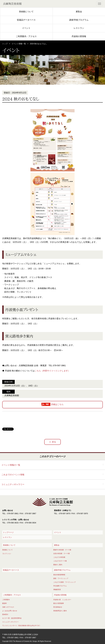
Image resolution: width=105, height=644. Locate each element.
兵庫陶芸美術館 (12, 4)
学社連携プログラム (60, 586)
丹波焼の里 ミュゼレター (62, 600)
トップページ (8, 532)
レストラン (79, 28)
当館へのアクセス (8, 607)
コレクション (7, 554)
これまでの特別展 (59, 557)
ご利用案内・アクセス (26, 36)
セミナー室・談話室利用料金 (12, 618)
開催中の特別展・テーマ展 (62, 550)
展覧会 (79, 12)
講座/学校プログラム (79, 20)
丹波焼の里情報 (79, 36)
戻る (54, 442)
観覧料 (4, 603)
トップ (5, 44)
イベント (26, 28)
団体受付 (5, 614)
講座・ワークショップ (61, 578)
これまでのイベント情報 (13, 475)
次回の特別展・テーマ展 (61, 554)
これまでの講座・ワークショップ (64, 582)
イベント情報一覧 (19, 44)
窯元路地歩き (58, 607)
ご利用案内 (6, 600)
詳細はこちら (57, 404)
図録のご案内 (58, 565)
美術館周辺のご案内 (60, 611)
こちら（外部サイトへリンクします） (52, 371)
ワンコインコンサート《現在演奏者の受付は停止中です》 (22, 626)
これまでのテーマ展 (60, 561)
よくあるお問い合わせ (10, 611)
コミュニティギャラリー (13, 484)
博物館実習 (57, 590)
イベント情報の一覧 (11, 465)
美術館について (26, 12)
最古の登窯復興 (59, 603)
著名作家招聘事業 (59, 575)
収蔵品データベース (26, 20)
